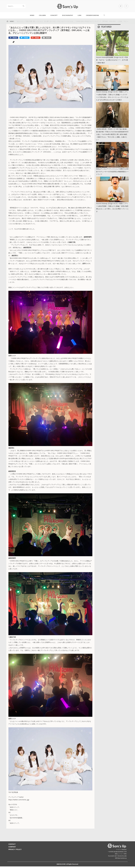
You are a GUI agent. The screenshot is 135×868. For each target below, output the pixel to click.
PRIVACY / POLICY (15, 851)
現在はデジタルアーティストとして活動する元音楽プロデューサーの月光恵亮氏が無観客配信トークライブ (112, 173)
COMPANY (12, 848)
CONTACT (12, 846)
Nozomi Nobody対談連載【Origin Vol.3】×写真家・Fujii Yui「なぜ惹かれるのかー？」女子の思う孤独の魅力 (112, 62)
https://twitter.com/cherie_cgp (19, 801)
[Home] (7, 23)
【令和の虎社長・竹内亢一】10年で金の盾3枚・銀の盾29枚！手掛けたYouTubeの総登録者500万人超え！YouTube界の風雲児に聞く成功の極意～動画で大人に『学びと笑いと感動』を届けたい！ (112, 136)
